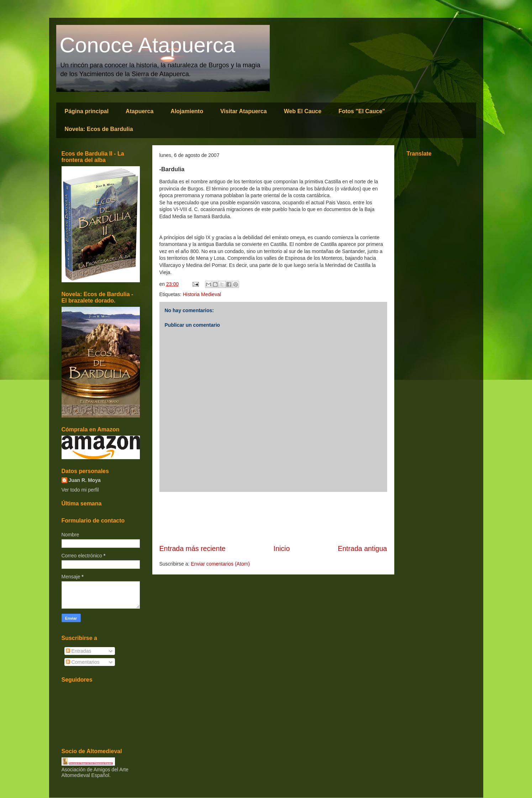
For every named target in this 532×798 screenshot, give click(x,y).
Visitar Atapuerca (244, 111)
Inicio (282, 548)
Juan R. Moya (85, 480)
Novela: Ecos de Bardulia (99, 129)
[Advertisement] (273, 518)
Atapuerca (139, 111)
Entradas (79, 651)
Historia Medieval (202, 294)
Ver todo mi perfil (80, 490)
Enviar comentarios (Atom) (220, 564)
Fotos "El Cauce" (362, 111)
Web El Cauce (303, 111)
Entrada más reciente (193, 548)
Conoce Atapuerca (148, 45)
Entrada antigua (362, 548)
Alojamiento (187, 111)
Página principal (87, 111)
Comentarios (83, 662)
